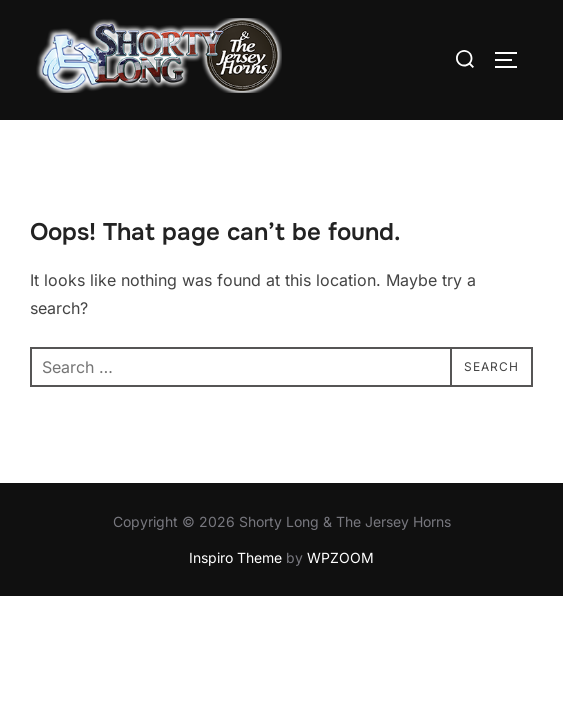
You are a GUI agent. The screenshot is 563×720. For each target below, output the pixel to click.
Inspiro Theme (235, 557)
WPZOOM (340, 557)
